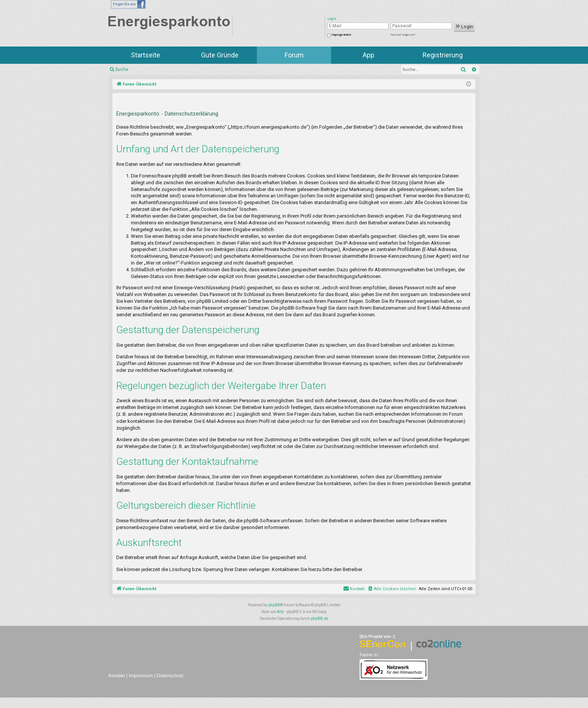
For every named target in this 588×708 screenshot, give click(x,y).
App (368, 55)
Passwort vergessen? (403, 35)
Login (464, 27)
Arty (280, 612)
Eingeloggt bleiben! (341, 35)
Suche (122, 69)
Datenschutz (170, 676)
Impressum (141, 676)
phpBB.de (319, 619)
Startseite (145, 55)
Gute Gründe (220, 55)
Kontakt (117, 676)
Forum (294, 55)
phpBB (274, 605)
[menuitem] (392, 589)
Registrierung (443, 55)
